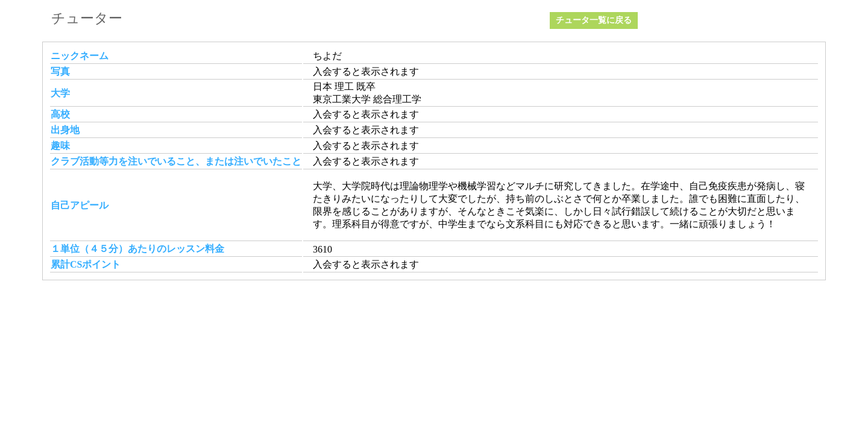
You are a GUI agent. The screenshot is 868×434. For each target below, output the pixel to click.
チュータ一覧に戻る (594, 20)
